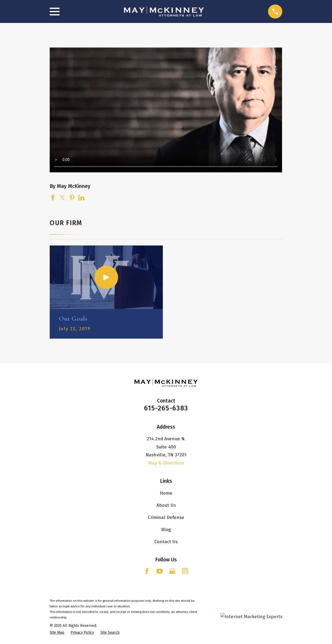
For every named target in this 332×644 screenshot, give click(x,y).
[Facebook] (147, 571)
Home (166, 493)
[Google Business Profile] (172, 571)
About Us (166, 505)
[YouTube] (160, 571)
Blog (166, 530)
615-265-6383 (166, 408)
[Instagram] (185, 571)
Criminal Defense (166, 517)
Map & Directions (166, 463)
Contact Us (166, 542)
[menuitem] (57, 633)
